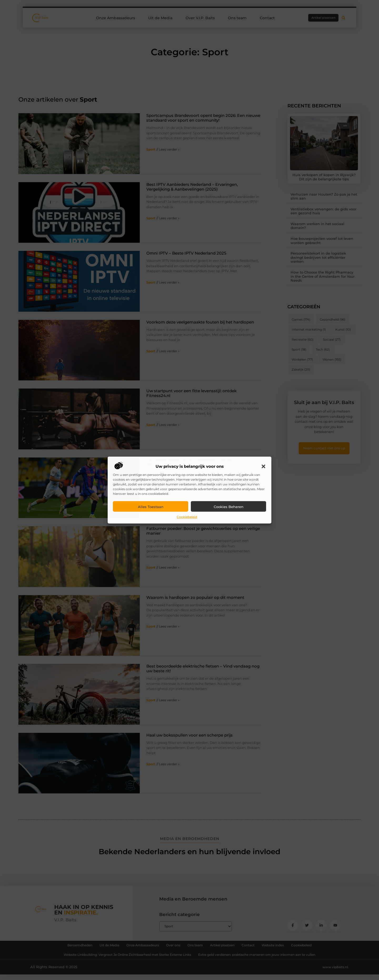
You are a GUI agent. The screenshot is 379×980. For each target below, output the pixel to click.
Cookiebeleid (187, 517)
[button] (263, 466)
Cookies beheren (229, 507)
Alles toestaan (151, 507)
